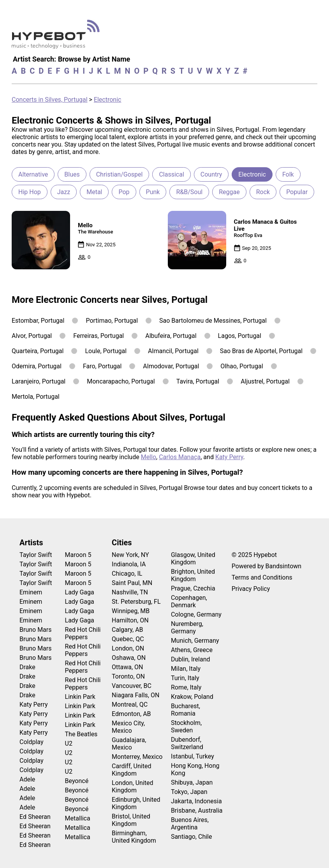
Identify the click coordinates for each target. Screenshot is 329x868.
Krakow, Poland (192, 697)
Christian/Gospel (120, 174)
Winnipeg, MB (131, 611)
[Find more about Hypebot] (58, 37)
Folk (288, 174)
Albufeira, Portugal (171, 336)
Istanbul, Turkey (193, 756)
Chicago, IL (127, 574)
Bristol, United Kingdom (131, 820)
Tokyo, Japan (189, 792)
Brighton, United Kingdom (193, 575)
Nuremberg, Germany (187, 628)
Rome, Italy (186, 687)
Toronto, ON (128, 676)
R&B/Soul (189, 192)
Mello (149, 457)
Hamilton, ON (130, 620)
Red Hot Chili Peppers (83, 633)
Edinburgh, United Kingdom (136, 803)
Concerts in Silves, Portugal (50, 100)
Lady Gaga (80, 592)
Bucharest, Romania (186, 710)
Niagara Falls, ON (135, 695)
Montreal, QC (130, 704)
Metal (94, 192)
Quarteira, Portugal (38, 351)
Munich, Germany (195, 641)
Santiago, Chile (192, 837)
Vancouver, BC (132, 686)
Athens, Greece (192, 650)
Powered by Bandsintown (267, 566)
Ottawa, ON (127, 667)
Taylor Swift (36, 555)
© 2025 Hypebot (254, 555)
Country (211, 174)
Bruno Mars (36, 630)
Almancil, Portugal (173, 351)
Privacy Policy (251, 589)
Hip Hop (30, 192)
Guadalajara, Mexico (129, 744)
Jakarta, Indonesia (196, 801)
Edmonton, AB (131, 714)
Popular (297, 192)
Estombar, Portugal (38, 321)
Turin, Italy (185, 678)
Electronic (108, 100)
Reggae (229, 192)
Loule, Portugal (106, 351)
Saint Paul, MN (132, 583)
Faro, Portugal (102, 366)
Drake (27, 667)
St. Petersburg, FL (136, 602)
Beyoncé (77, 781)
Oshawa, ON (129, 658)
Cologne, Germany (196, 614)
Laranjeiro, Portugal (39, 381)
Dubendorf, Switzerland (187, 743)
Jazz (64, 192)
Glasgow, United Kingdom (193, 559)
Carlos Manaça (180, 457)
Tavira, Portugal (198, 381)
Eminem (31, 592)
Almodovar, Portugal (171, 366)
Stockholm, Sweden (186, 727)
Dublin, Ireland (191, 659)
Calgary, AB (128, 630)
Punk (153, 192)
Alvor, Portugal (32, 336)
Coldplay (31, 742)
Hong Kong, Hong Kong (195, 769)
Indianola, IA (129, 564)
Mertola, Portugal (36, 397)
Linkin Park (80, 697)
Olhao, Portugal (242, 366)
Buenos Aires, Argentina (190, 824)
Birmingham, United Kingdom (134, 837)
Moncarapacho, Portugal (121, 381)
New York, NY (130, 555)
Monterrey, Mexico (137, 757)
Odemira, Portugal (37, 366)
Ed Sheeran (35, 817)
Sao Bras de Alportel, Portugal (261, 351)
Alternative (33, 174)
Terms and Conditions (262, 577)
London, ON (128, 648)
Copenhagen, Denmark (189, 601)
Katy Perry (229, 457)
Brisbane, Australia (197, 811)
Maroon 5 (78, 555)
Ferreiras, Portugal (99, 336)
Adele (27, 779)
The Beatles (81, 734)
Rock (263, 192)
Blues (72, 174)
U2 (69, 743)
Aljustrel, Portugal (265, 381)
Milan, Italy (186, 669)
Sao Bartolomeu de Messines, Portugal (213, 321)
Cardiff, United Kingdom (131, 770)
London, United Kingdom (133, 787)
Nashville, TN (130, 592)
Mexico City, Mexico (128, 727)
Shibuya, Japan (192, 782)
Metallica (78, 818)
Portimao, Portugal (112, 321)
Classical (171, 174)
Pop (124, 192)
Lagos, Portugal (240, 336)
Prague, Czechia (193, 588)
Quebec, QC (128, 639)
